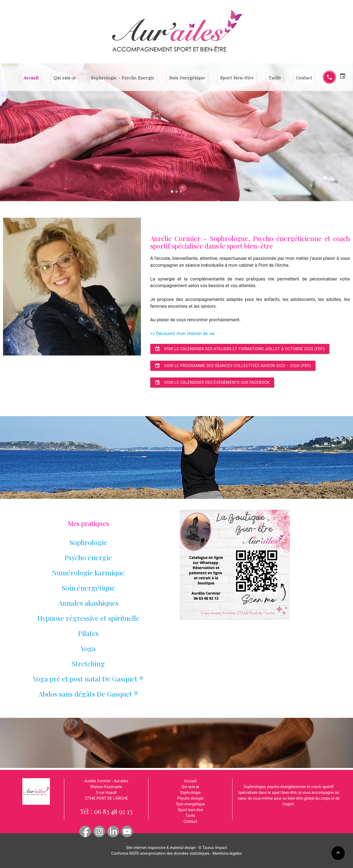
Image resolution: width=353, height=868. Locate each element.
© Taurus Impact (213, 848)
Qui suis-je (91, 78)
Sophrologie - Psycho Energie (135, 78)
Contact (274, 78)
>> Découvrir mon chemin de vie (183, 334)
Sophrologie (88, 542)
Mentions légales (227, 853)
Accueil (65, 78)
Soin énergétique (185, 78)
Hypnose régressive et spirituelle (88, 618)
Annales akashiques (88, 603)
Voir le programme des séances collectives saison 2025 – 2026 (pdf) (233, 366)
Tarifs (252, 78)
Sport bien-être (223, 78)
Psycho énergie (88, 557)
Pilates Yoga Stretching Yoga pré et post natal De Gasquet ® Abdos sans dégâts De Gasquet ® (88, 663)
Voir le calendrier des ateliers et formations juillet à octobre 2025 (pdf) (240, 349)
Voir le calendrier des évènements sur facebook (212, 382)
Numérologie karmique (88, 572)
